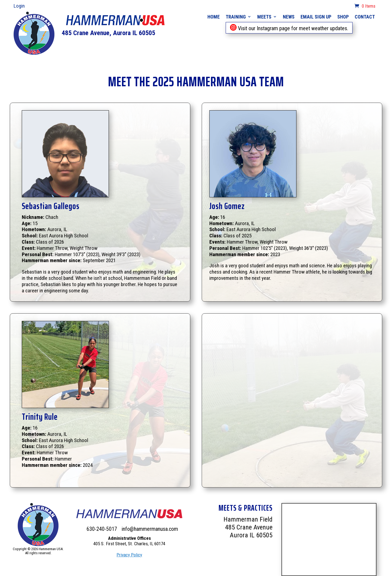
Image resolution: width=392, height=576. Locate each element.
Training (236, 17)
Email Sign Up (316, 17)
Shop (343, 17)
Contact (365, 17)
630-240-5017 (102, 529)
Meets (264, 17)
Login (19, 6)
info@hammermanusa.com (150, 529)
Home (214, 17)
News (289, 17)
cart (347, 7)
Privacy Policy (129, 555)
